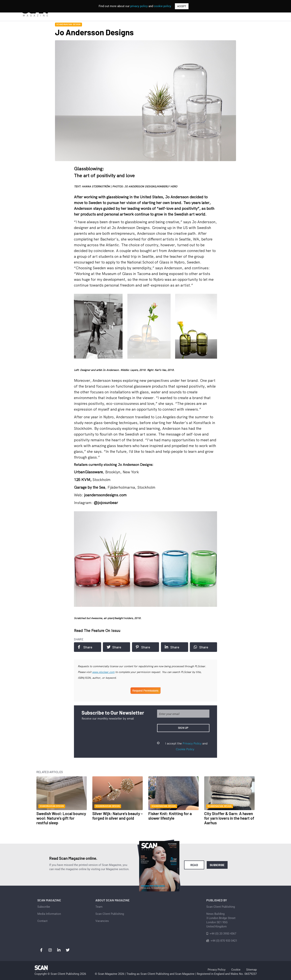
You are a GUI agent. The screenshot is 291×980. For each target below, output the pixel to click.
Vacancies (102, 921)
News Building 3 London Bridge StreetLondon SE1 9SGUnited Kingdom (221, 920)
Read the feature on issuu (97, 630)
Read (194, 865)
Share (85, 647)
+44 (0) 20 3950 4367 (223, 934)
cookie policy (162, 6)
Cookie (236, 970)
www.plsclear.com (103, 672)
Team (99, 907)
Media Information (49, 914)
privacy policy (139, 6)
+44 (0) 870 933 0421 (224, 941)
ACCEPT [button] (182, 6)
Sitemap (251, 970)
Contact (42, 921)
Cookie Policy (185, 749)
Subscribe (217, 865)
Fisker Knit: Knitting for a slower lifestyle (170, 816)
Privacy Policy (192, 743)
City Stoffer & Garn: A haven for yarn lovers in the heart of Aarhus (229, 818)
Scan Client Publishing (110, 914)
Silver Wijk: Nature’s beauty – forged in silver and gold (118, 816)
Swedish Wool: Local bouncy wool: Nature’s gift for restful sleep (61, 818)
